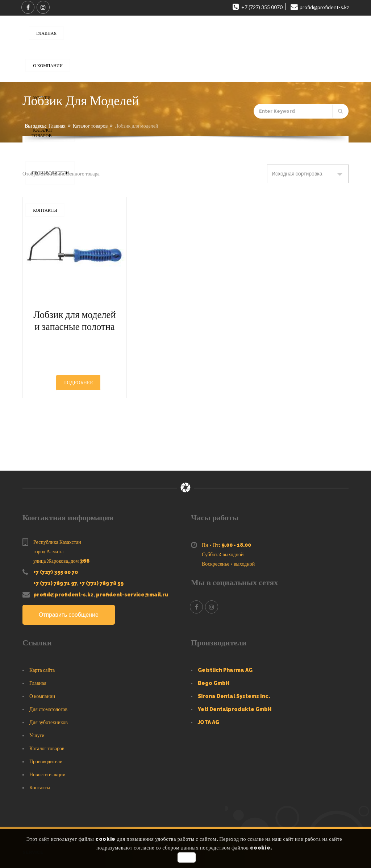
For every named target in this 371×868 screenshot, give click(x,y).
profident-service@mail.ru (132, 595)
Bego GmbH (214, 683)
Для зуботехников (49, 722)
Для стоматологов (48, 709)
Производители (46, 761)
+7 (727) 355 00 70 (56, 572)
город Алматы (48, 551)
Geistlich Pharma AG (225, 670)
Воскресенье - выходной (228, 564)
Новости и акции (47, 774)
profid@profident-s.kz (63, 595)
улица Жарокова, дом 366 (61, 561)
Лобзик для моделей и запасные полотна (75, 321)
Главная (57, 126)
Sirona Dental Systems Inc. (234, 696)
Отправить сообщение (69, 615)
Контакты (40, 788)
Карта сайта (42, 670)
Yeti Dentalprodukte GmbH (235, 709)
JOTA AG (209, 722)
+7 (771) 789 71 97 (55, 583)
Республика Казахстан (57, 542)
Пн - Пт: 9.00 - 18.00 (226, 545)
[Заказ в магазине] (308, 174)
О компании (42, 696)
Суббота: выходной (223, 554)
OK (186, 857)
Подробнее (78, 383)
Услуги (37, 735)
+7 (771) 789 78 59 (101, 583)
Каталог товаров (90, 126)
